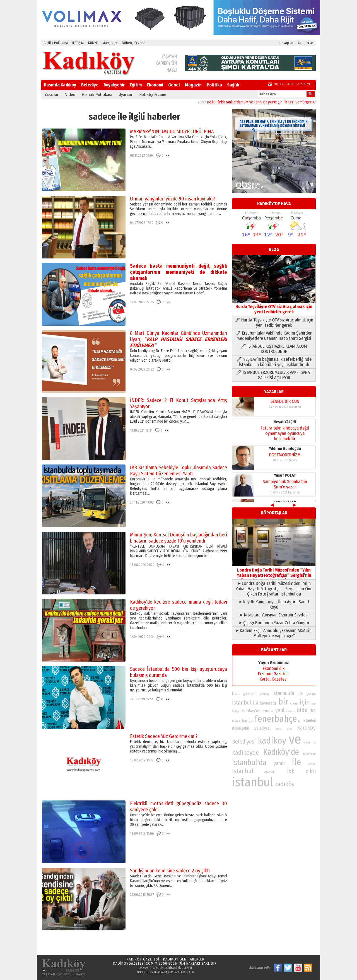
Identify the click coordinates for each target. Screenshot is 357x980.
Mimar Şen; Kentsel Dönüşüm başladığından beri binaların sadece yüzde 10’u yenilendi (178, 538)
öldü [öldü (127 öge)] (302, 710)
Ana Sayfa (145, 968)
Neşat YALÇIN (285, 427)
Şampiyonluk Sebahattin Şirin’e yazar (285, 490)
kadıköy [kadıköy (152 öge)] (284, 784)
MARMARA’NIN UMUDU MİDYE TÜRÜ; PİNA (172, 132)
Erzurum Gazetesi (274, 674)
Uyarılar (126, 95)
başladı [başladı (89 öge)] (248, 721)
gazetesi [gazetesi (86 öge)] (250, 694)
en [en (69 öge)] (272, 711)
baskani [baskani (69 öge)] (236, 721)
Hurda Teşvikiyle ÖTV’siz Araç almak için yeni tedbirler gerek (274, 307)
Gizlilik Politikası (56, 43)
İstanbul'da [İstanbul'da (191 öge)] (249, 763)
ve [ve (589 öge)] (295, 739)
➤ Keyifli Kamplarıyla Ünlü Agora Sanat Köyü (274, 604)
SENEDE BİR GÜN (285, 407)
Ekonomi (155, 85)
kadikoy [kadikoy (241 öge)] (272, 741)
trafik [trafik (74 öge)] (266, 711)
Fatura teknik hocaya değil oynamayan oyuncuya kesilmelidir (285, 439)
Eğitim (136, 85)
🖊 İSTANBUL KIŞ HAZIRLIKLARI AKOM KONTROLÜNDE (274, 349)
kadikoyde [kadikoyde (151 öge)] (245, 753)
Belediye (90, 85)
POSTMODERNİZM (285, 460)
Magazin (193, 85)
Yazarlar (52, 95)
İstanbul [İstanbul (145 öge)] (243, 771)
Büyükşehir (114, 85)
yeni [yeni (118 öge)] (280, 710)
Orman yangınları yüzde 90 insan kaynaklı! (172, 199)
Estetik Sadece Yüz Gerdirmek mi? (164, 736)
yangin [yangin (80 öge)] (311, 694)
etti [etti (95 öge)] (300, 694)
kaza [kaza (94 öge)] (236, 694)
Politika (214, 85)
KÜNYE (93, 43)
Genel (174, 85)
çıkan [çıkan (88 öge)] (294, 703)
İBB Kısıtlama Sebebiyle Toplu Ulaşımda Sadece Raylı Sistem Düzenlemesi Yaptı (178, 471)
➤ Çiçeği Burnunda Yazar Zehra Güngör (274, 623)
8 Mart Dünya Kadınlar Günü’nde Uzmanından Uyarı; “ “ (178, 339)
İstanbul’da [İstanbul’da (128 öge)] (245, 703)
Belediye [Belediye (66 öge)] (290, 711)
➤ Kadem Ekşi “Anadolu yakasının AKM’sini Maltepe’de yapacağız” (274, 633)
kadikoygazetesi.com (133, 963)
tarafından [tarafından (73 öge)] (309, 754)
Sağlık (233, 85)
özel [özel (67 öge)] (314, 704)
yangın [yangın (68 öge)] (307, 743)
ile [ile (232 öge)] (296, 762)
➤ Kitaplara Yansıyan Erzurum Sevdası (274, 615)
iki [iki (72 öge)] (314, 743)
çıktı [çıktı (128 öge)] (311, 771)
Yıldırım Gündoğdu (285, 454)
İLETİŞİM (78, 43)
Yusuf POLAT (285, 481)
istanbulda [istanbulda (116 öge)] (283, 693)
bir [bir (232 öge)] (283, 702)
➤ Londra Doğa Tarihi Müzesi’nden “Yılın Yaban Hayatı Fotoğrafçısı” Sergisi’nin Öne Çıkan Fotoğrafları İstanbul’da (274, 589)
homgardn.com (164, 972)
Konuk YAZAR (285, 401)
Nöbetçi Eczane (134, 43)
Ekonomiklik (274, 668)
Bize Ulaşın (185, 968)
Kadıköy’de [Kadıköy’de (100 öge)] (251, 711)
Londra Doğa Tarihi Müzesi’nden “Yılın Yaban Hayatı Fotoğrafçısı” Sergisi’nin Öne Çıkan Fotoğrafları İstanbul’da (274, 573)
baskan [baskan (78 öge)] (264, 694)
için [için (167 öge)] (305, 702)
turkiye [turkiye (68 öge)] (236, 711)
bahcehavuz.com (184, 972)
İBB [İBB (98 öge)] (313, 711)
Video (70, 95)
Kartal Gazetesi (274, 679)
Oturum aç (306, 43)
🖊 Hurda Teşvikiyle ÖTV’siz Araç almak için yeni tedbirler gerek (274, 323)
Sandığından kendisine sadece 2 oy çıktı (170, 871)
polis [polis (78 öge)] (279, 729)
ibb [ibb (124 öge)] (291, 771)
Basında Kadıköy (60, 85)
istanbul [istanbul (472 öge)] (253, 782)
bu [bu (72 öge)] (300, 721)
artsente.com (145, 972)
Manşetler (110, 43)
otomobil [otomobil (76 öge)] (270, 772)
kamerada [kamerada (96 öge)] (268, 703)
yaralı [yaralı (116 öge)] (279, 763)
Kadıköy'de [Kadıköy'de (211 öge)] (281, 752)
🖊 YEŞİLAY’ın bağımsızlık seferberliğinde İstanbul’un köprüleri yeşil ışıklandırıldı (274, 362)
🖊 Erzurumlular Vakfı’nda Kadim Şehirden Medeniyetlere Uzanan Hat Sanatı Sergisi (274, 336)
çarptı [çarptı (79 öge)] (312, 764)
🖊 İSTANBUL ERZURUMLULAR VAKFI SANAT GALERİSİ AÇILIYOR (274, 375)
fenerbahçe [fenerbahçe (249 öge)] (276, 719)
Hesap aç (286, 43)
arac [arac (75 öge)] (290, 729)
